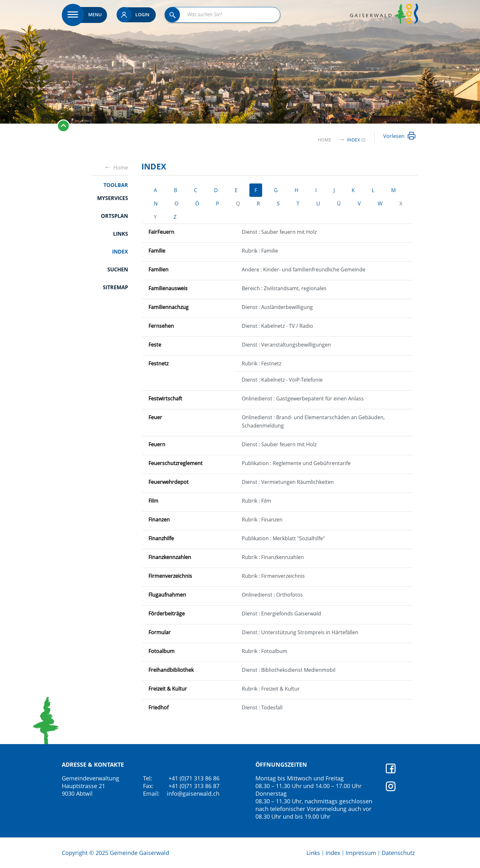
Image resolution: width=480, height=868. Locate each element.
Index (120, 251)
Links (121, 234)
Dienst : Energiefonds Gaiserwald (281, 613)
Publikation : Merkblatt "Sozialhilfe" (283, 538)
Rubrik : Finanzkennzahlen (273, 557)
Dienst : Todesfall (262, 707)
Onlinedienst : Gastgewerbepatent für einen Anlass (303, 398)
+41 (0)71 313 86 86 (194, 778)
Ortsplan (115, 216)
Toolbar (116, 185)
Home (325, 140)
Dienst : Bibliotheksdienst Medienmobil (289, 670)
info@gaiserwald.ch (193, 793)
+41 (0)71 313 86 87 (194, 786)
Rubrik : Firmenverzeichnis (273, 576)
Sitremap (115, 287)
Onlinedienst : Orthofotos (272, 595)
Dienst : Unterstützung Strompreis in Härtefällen (300, 632)
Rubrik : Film (256, 501)
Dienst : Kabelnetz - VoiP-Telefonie (282, 380)
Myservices (113, 198)
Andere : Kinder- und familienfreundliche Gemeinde (304, 269)
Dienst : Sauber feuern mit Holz (279, 232)
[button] (353, 140)
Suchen (118, 269)
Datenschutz (398, 853)
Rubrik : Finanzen (262, 520)
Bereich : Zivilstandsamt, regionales (284, 288)
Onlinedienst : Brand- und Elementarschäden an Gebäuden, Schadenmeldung (313, 421)
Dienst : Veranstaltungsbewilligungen (286, 345)
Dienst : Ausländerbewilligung (277, 307)
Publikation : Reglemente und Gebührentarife (296, 463)
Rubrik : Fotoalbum (265, 651)
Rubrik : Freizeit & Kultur (271, 689)
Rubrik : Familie (260, 251)
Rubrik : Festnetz (261, 363)
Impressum (361, 853)
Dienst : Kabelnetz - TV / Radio (277, 326)
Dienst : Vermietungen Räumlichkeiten (288, 482)
